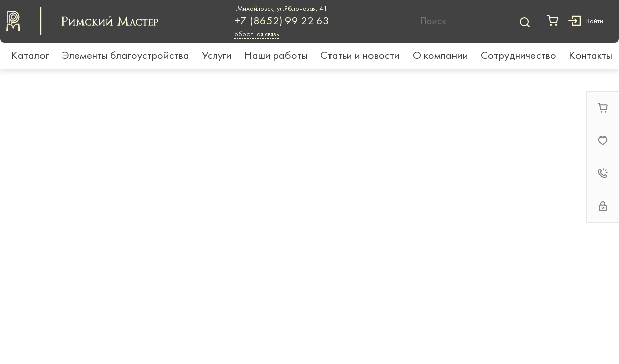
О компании (440, 56)
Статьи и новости (360, 56)
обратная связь (257, 35)
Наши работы (276, 56)
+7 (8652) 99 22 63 (282, 21)
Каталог (30, 56)
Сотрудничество (519, 56)
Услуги (217, 56)
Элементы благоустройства (126, 56)
